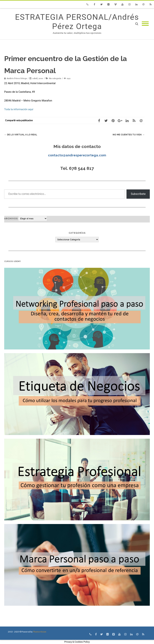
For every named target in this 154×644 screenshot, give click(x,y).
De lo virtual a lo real (21, 135)
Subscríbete (138, 194)
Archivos (11, 219)
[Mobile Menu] (145, 24)
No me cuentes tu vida (129, 135)
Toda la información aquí (19, 109)
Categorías (77, 233)
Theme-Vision (40, 632)
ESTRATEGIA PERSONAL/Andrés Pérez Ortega (77, 22)
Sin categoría (55, 78)
